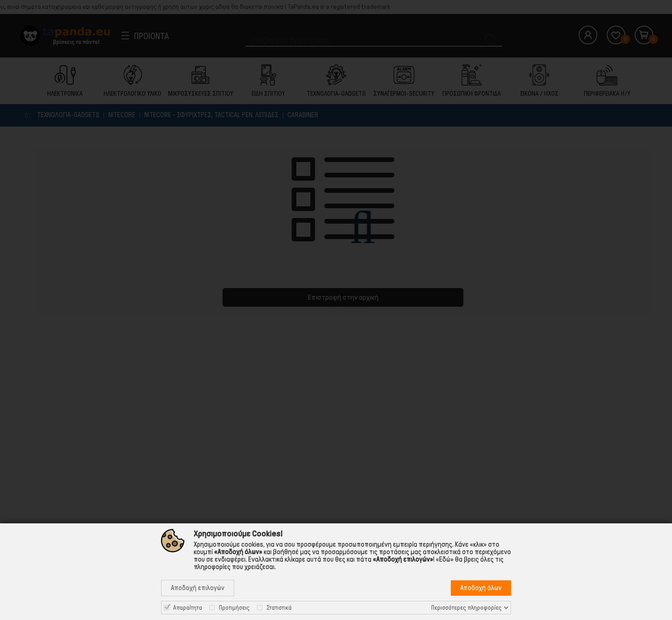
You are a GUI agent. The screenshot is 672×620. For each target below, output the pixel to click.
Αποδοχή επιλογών (198, 588)
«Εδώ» (445, 559)
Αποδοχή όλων (481, 588)
